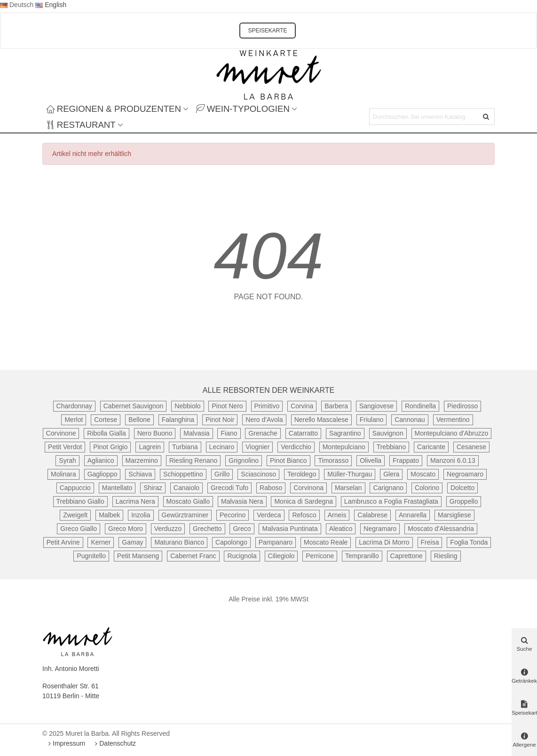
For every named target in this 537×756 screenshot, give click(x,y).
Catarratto (303, 433)
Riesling (446, 556)
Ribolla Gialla (106, 433)
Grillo (222, 474)
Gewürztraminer (185, 515)
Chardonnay (74, 406)
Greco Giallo (79, 529)
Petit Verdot (65, 447)
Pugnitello (91, 556)
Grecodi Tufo (229, 488)
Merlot (74, 420)
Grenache (263, 433)
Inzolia (141, 515)
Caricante (431, 447)
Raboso (271, 488)
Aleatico (341, 529)
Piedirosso (462, 406)
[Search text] (424, 117)
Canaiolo (186, 488)
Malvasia (196, 433)
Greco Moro (126, 529)
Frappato (406, 460)
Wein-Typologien (243, 109)
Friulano (372, 420)
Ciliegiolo (281, 556)
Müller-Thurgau (350, 474)
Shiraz (153, 488)
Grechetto (207, 529)
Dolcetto (462, 488)
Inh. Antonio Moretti (71, 669)
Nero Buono (155, 433)
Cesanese (471, 447)
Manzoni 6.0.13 (453, 460)
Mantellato (117, 488)
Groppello (464, 501)
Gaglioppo (103, 474)
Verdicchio (296, 447)
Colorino (427, 488)
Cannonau (410, 420)
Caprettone (407, 556)
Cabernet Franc (193, 556)
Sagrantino (345, 433)
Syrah (67, 460)
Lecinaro (222, 447)
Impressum (66, 743)
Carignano (388, 488)
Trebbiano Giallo (80, 501)
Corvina (302, 406)
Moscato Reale (326, 542)
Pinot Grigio (110, 447)
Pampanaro (276, 542)
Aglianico (101, 460)
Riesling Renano (193, 460)
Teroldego (302, 474)
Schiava (140, 474)
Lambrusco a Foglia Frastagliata (391, 501)
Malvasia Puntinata (290, 529)
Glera (391, 474)
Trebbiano (391, 447)
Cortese (106, 420)
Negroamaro (465, 474)
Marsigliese (454, 515)
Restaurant (81, 125)
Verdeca (269, 515)
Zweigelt (75, 515)
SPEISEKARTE (267, 31)
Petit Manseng (138, 556)
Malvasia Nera (242, 501)
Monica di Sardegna (304, 501)
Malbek (109, 515)
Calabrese (372, 515)
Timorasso (333, 460)
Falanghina (178, 420)
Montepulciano (344, 447)
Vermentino (453, 420)
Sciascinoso (258, 474)
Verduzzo (168, 529)
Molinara (63, 474)
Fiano (229, 433)
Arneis (337, 515)
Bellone (139, 420)
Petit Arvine (63, 542)
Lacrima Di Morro (384, 542)
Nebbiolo (187, 406)
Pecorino (233, 515)
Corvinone (61, 433)
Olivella (371, 460)
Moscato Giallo (188, 501)
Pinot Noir (220, 420)
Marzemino (142, 460)
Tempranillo (362, 556)
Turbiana (185, 447)
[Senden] (486, 117)
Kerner (101, 542)
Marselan (348, 488)
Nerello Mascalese (321, 420)
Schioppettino (183, 474)
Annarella (413, 515)
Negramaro (380, 529)
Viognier (257, 447)
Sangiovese (376, 406)
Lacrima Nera (135, 501)
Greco (242, 529)
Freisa (430, 542)
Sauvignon (388, 433)
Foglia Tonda (469, 542)
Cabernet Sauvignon (134, 406)
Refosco (304, 515)
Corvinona (308, 488)
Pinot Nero (227, 406)
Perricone (320, 556)
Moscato (423, 474)
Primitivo (267, 406)
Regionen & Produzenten (114, 109)
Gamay (132, 542)
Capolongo (231, 542)
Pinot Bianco (288, 460)
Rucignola (242, 556)
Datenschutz (114, 743)
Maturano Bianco (179, 542)
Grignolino (244, 460)
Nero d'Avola (264, 420)
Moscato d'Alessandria (441, 529)
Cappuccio (75, 488)
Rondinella (420, 406)
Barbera (336, 406)
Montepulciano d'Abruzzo (452, 433)
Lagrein (150, 447)
